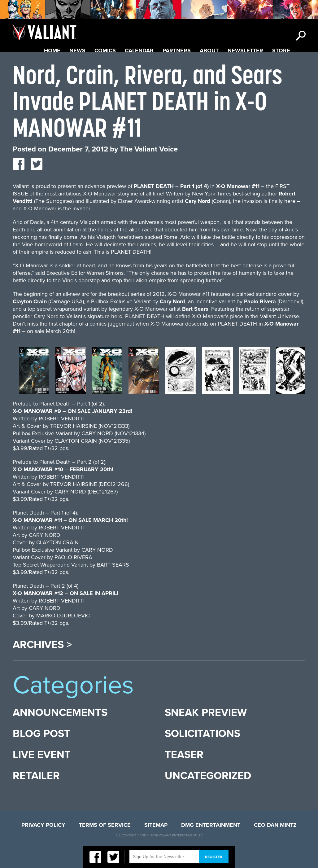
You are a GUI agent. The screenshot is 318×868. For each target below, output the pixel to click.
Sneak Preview (206, 713)
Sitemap (156, 825)
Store (281, 50)
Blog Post (41, 734)
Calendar (139, 50)
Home (52, 50)
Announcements (60, 713)
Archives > (42, 645)
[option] (34, 374)
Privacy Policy (43, 825)
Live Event (42, 755)
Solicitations (203, 734)
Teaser (184, 755)
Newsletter (245, 50)
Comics (105, 50)
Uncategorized (208, 776)
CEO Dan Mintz (275, 825)
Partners (177, 50)
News (77, 50)
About (209, 50)
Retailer (36, 776)
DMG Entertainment (211, 825)
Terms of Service (105, 825)
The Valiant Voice (149, 149)
